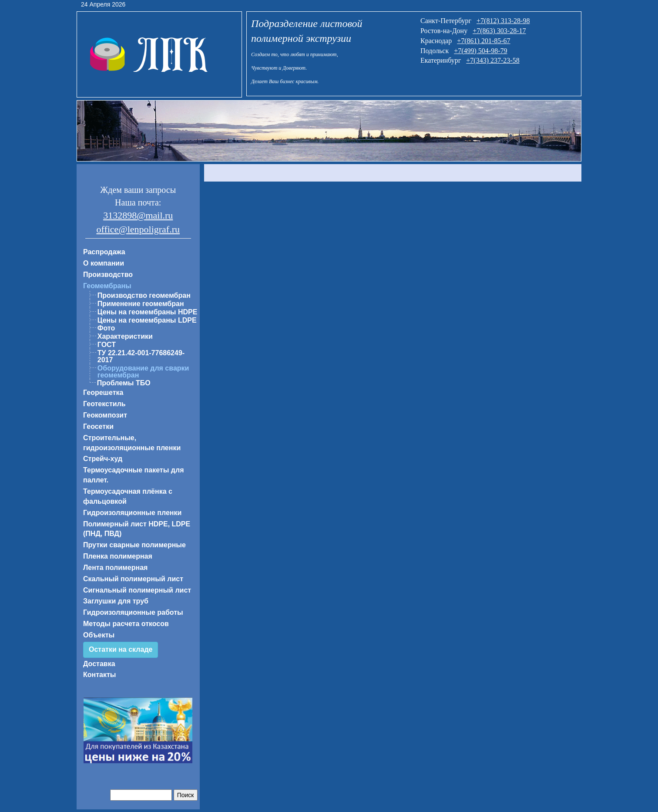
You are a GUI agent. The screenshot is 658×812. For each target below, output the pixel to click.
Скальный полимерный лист (133, 579)
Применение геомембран (141, 304)
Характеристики (125, 336)
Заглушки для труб (116, 601)
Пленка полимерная (118, 556)
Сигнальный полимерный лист (137, 590)
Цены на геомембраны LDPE (147, 320)
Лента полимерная (115, 568)
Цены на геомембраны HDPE (148, 312)
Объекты (99, 635)
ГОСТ (107, 345)
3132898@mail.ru (138, 215)
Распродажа (104, 252)
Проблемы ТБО (124, 383)
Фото (106, 328)
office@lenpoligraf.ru (138, 229)
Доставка (99, 664)
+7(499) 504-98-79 (480, 51)
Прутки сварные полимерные (134, 545)
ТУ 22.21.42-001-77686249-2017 (141, 356)
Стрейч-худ (103, 459)
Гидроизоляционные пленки (132, 513)
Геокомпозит (105, 415)
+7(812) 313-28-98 (503, 21)
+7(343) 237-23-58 (493, 60)
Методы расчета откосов (126, 624)
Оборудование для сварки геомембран (143, 372)
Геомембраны (107, 286)
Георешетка (103, 393)
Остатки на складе (121, 649)
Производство (108, 275)
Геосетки (98, 426)
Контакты (99, 675)
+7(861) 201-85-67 (483, 41)
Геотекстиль (104, 404)
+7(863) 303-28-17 (499, 31)
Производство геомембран (144, 295)
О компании (104, 263)
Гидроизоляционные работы (133, 612)
